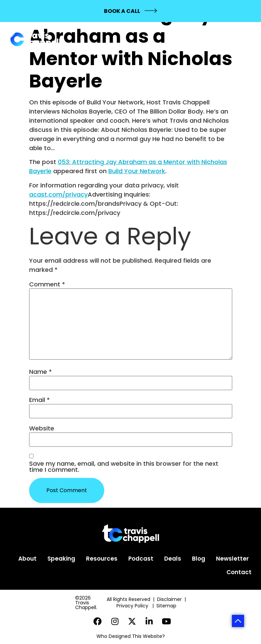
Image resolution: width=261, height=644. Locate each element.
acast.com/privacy (58, 194)
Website (42, 428)
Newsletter (232, 559)
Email (39, 400)
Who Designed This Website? (131, 636)
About (27, 559)
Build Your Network (137, 171)
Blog (199, 559)
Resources (102, 559)
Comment (47, 284)
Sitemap (167, 606)
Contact (239, 572)
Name (40, 372)
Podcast (141, 559)
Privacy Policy (133, 606)
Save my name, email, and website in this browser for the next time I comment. (124, 467)
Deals (173, 559)
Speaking (61, 559)
